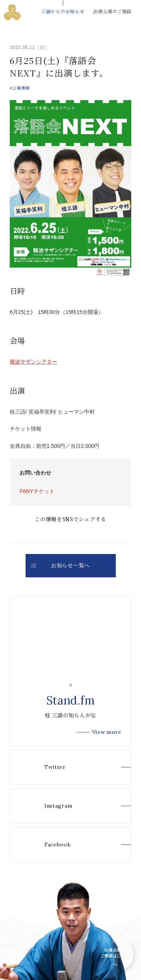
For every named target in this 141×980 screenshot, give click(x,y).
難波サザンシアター (33, 362)
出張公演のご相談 (112, 11)
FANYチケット (37, 491)
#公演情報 (20, 88)
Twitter (45, 767)
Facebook (47, 845)
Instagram (48, 806)
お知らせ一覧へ (60, 565)
